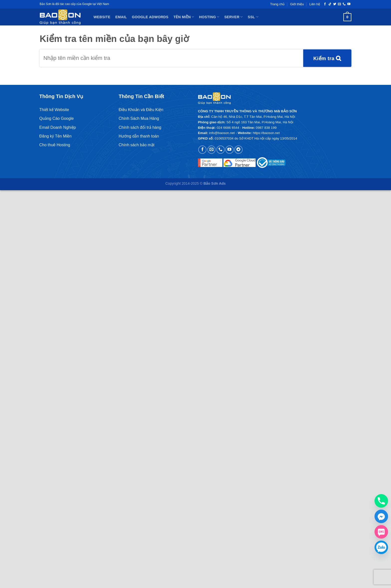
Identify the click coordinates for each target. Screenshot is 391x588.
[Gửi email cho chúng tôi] (339, 4)
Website (102, 17)
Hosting (209, 17)
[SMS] (381, 532)
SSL (253, 17)
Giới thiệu (297, 4)
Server (233, 17)
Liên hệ (315, 4)
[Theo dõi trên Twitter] (335, 4)
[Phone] (381, 501)
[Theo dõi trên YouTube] (349, 4)
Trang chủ (277, 4)
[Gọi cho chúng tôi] (344, 4)
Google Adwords (150, 17)
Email (121, 17)
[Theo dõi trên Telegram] (239, 150)
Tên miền (184, 17)
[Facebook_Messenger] (381, 516)
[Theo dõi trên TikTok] (330, 4)
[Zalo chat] (381, 547)
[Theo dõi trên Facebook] (325, 4)
